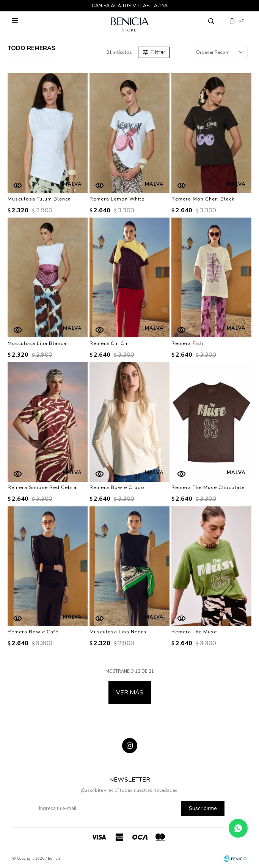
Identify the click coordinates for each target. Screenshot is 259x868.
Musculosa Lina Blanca (37, 343)
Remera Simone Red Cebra (42, 487)
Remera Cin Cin (109, 343)
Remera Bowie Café (33, 632)
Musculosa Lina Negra (118, 632)
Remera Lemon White (117, 199)
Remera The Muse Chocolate (208, 487)
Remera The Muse (194, 632)
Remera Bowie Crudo (117, 487)
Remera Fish (187, 343)
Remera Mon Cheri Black (203, 199)
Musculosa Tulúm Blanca (39, 199)
